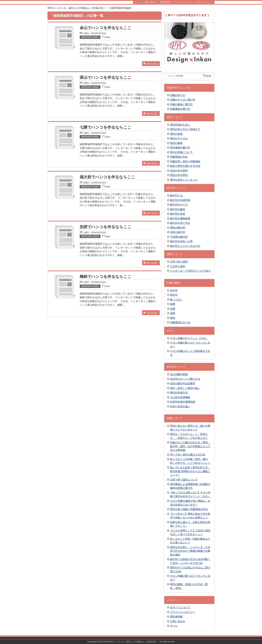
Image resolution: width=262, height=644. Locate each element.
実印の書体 (176, 143)
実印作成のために (180, 125)
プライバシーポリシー (183, 612)
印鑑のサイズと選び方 (183, 100)
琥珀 (173, 318)
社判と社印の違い (180, 406)
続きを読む (151, 64)
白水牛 (174, 290)
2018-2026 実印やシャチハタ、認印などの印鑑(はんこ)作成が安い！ (129, 642)
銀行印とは (176, 195)
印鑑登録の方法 (179, 157)
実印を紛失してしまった (184, 180)
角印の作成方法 (179, 393)
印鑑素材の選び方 (180, 109)
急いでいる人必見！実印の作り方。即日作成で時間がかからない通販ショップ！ (190, 471)
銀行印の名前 (178, 214)
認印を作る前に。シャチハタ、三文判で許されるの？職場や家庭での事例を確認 (190, 551)
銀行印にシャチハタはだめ (185, 246)
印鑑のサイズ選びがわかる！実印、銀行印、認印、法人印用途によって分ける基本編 (190, 446)
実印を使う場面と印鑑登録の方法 (189, 509)
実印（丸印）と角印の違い (185, 388)
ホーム (174, 626)
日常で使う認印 (179, 262)
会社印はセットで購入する (185, 379)
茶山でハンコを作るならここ (106, 77)
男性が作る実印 (179, 175)
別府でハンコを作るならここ (106, 227)
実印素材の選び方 (180, 148)
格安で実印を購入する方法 (185, 166)
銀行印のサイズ (179, 205)
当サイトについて (180, 607)
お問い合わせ (178, 621)
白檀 (173, 309)
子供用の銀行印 (179, 237)
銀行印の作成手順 (180, 200)
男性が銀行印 (178, 228)
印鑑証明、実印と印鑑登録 (185, 161)
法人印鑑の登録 (179, 374)
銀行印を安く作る (180, 223)
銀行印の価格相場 (180, 218)
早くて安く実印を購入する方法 (188, 455)
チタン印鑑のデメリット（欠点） (189, 338)
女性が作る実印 (179, 171)
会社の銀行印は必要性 (183, 383)
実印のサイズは (179, 138)
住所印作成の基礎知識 (183, 402)
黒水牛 (174, 295)
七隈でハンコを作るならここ (106, 127)
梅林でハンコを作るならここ (106, 277)
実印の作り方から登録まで (185, 129)
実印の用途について (181, 152)
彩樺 (173, 304)
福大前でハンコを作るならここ (107, 177)
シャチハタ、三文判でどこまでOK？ (191, 271)
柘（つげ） (176, 299)
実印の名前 (176, 134)
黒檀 (173, 313)
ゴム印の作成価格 (180, 397)
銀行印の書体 (178, 209)
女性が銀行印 (178, 232)
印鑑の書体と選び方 (181, 104)
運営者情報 (176, 617)
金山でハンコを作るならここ (106, 28)
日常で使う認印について (184, 480)
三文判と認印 (178, 266)
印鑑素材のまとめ (180, 322)
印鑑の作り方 (178, 95)
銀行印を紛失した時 (181, 241)
